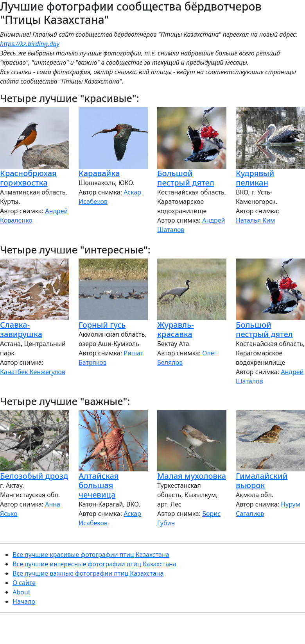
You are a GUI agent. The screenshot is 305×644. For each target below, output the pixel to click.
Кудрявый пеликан (255, 178)
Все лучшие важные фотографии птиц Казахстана (88, 573)
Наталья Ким (255, 220)
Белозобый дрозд (34, 476)
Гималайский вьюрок (262, 481)
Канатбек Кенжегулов (33, 372)
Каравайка (99, 173)
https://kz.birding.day (30, 44)
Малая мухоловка (192, 476)
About (21, 592)
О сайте (24, 583)
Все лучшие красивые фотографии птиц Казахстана (91, 555)
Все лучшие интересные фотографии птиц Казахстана (94, 564)
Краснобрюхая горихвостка (28, 178)
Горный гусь (102, 325)
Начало (24, 601)
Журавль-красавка (176, 329)
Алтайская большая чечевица (99, 485)
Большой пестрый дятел (186, 178)
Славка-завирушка (21, 329)
